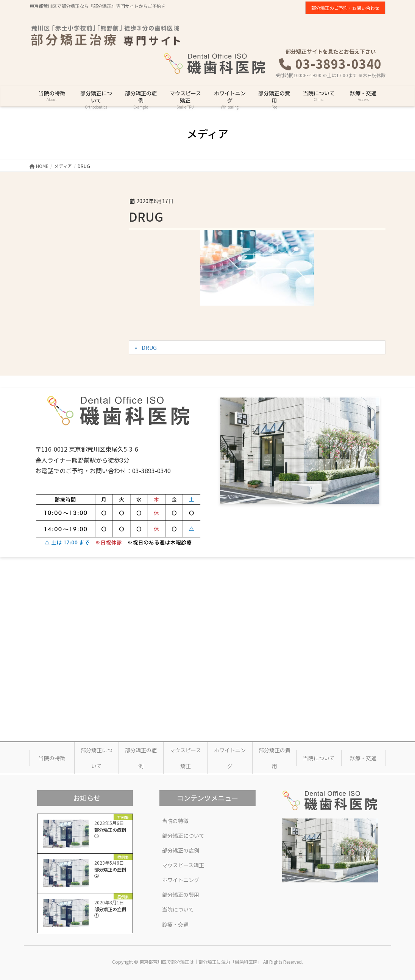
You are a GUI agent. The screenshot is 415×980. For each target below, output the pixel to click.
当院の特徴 (52, 758)
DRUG (149, 348)
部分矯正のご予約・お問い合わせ (345, 8)
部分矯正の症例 (141, 758)
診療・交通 (363, 758)
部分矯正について (97, 758)
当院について (319, 758)
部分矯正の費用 (275, 758)
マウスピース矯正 (185, 758)
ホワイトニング (230, 758)
